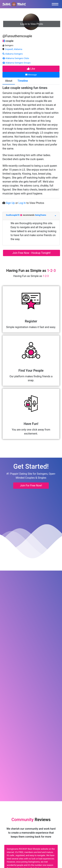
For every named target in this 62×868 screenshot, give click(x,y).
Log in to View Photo (32, 24)
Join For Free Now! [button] (31, 486)
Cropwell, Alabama (13, 49)
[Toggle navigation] (56, 4)
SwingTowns (41, 215)
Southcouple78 (13, 215)
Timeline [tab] (23, 81)
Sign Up (11, 203)
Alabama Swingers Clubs (16, 58)
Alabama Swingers (13, 54)
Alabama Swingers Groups (17, 63)
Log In (22, 203)
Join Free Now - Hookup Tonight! (31, 253)
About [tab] (9, 81)
